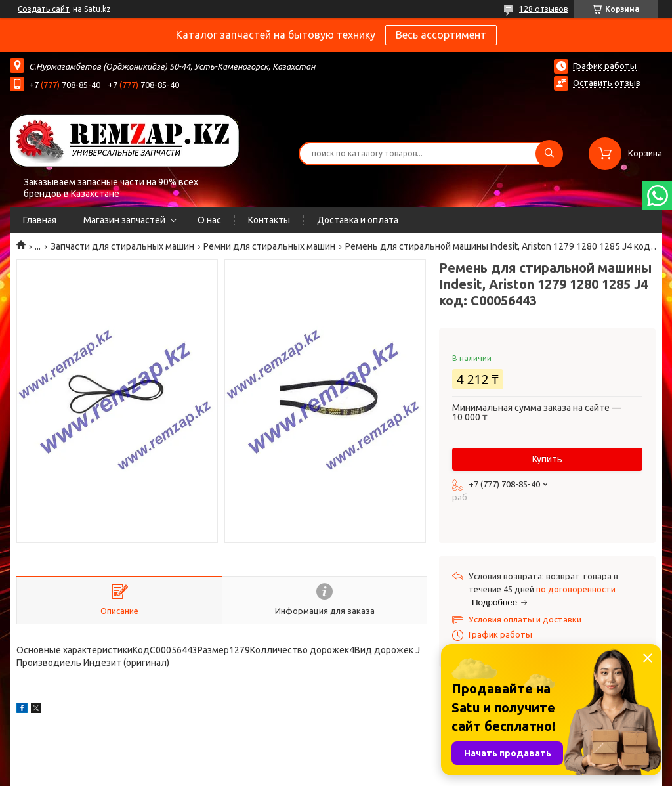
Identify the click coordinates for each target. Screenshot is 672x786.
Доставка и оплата (358, 220)
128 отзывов (543, 9)
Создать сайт (44, 9)
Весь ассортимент (441, 35)
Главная (40, 220)
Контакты (269, 220)
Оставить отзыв (607, 83)
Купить (547, 459)
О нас (209, 220)
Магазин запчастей (124, 220)
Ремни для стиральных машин (269, 246)
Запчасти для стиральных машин (122, 246)
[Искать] (549, 154)
